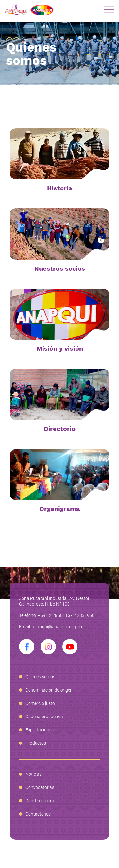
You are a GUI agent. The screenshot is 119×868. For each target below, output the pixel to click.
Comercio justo (40, 703)
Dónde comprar (41, 801)
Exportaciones (40, 730)
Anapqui (29, 10)
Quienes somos (40, 677)
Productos (36, 743)
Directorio (60, 429)
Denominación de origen (49, 690)
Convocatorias (40, 787)
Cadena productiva (44, 717)
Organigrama (60, 509)
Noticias (33, 774)
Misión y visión (60, 348)
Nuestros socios (60, 268)
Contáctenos (38, 814)
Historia (60, 188)
